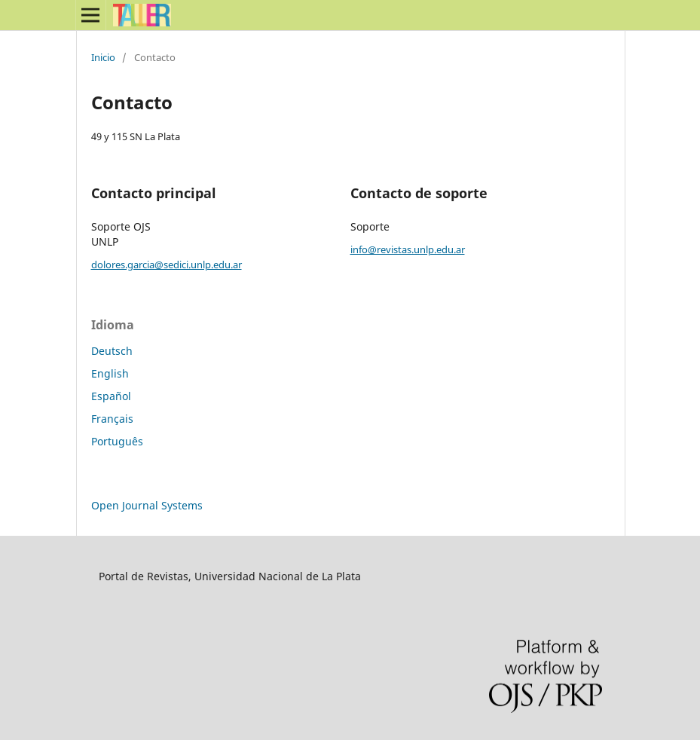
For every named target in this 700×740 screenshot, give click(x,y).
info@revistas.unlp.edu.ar (408, 249)
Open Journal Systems (147, 505)
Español (111, 396)
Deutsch (112, 351)
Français (112, 419)
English (110, 373)
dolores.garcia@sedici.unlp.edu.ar (167, 265)
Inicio (103, 57)
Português (117, 441)
